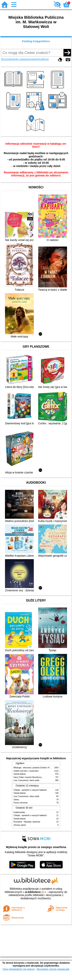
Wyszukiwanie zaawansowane (20, 59)
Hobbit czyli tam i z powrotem (26, 771)
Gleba (16, 800)
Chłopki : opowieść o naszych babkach (30, 790)
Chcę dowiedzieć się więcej (18, 969)
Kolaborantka (19, 812)
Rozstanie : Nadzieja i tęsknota (27, 822)
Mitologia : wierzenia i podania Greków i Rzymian (35, 768)
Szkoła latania (20, 774)
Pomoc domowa (21, 803)
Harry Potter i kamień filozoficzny (28, 777)
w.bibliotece (34, 892)
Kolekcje (44, 59)
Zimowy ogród (20, 825)
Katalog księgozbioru (36, 41)
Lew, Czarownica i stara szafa (26, 780)
